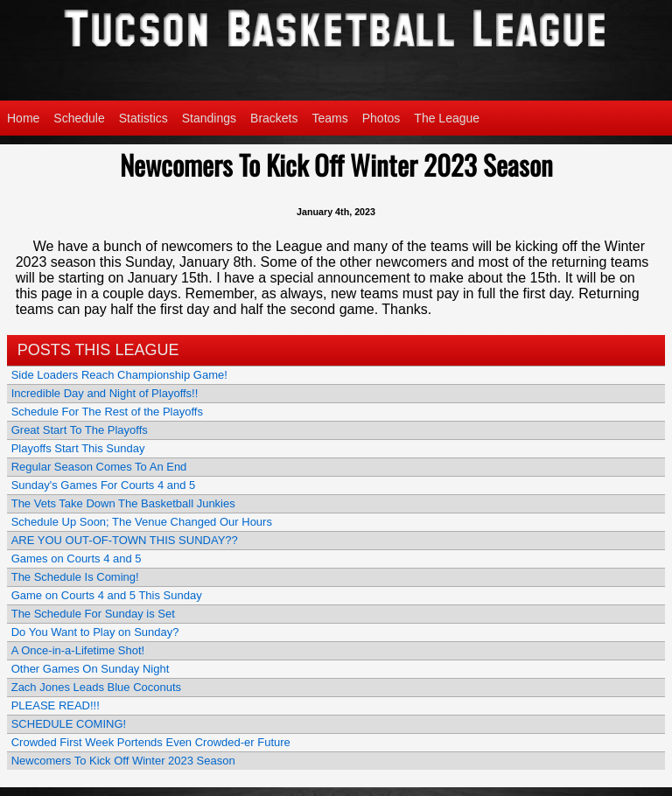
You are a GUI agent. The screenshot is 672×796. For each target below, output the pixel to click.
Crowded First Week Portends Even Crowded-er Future (151, 742)
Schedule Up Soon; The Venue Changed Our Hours (142, 522)
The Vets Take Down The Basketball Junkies (123, 503)
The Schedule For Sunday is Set (93, 614)
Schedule (79, 118)
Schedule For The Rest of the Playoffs (107, 412)
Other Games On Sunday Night (91, 669)
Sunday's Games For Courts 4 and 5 (104, 485)
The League (447, 118)
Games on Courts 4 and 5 (77, 559)
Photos (381, 118)
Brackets (274, 118)
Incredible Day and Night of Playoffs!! (105, 393)
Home (23, 118)
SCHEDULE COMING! (69, 724)
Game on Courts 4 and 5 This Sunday (107, 595)
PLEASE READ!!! (56, 705)
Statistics (143, 118)
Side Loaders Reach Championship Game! (119, 375)
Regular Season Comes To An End (99, 467)
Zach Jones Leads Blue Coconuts (96, 687)
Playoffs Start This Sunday (78, 448)
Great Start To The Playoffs (80, 430)
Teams (330, 118)
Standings (209, 118)
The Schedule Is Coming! (75, 577)
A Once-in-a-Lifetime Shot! (78, 650)
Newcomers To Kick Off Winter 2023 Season (123, 761)
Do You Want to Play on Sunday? (95, 632)
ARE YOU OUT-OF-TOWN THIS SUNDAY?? (125, 540)
